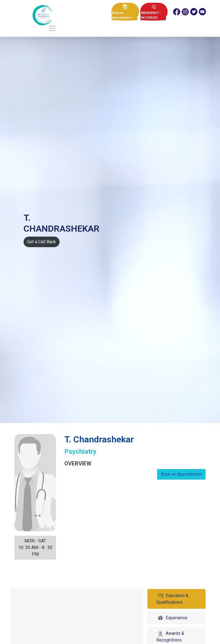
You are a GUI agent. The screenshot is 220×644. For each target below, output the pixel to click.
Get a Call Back (42, 242)
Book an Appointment (122, 15)
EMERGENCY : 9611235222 (151, 15)
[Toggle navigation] (52, 28)
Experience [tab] (172, 618)
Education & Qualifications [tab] (172, 599)
